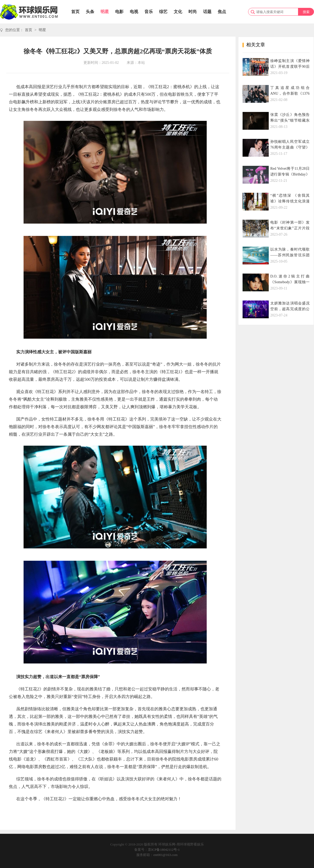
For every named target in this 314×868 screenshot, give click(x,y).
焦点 (222, 12)
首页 (75, 12)
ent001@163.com (166, 855)
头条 (90, 12)
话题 (207, 12)
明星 (105, 12)
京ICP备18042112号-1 (164, 850)
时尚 (193, 12)
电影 (119, 12)
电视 (134, 12)
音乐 (149, 12)
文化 (178, 12)
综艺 (163, 12)
